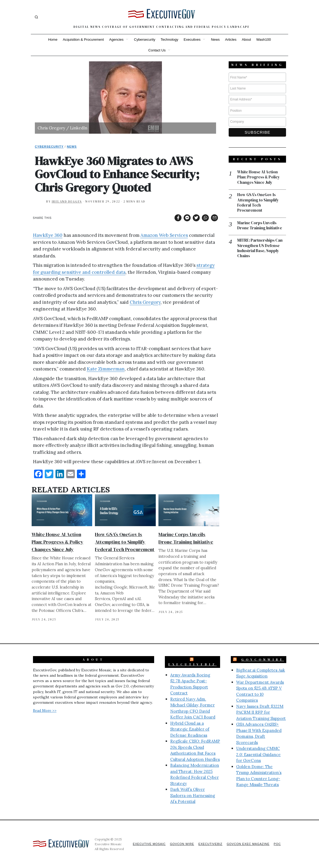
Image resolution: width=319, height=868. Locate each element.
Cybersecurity (145, 40)
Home (53, 40)
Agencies (116, 40)
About (246, 40)
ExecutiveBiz (192, 664)
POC (277, 844)
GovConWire (263, 660)
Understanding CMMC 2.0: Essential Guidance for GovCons (258, 754)
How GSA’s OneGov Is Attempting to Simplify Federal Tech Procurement (125, 542)
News (215, 40)
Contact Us (157, 50)
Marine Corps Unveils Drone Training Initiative (260, 226)
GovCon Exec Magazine (247, 844)
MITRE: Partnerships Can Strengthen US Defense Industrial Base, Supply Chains (260, 249)
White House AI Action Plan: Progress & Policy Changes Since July (58, 542)
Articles (231, 40)
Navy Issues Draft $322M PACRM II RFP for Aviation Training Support (261, 712)
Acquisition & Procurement (83, 40)
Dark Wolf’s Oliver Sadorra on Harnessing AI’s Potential (193, 795)
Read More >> (45, 710)
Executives (192, 40)
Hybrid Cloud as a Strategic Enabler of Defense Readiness (190, 729)
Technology (169, 40)
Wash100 (264, 40)
